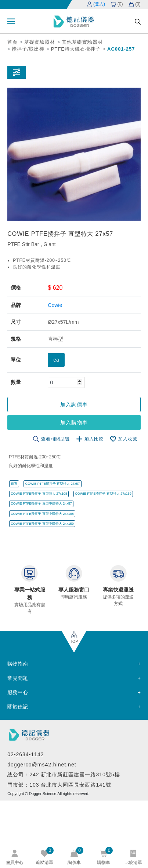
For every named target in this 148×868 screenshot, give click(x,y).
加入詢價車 (74, 404)
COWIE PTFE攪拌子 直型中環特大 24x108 (42, 514)
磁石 (14, 484)
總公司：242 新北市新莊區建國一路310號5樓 (64, 774)
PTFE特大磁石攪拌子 (76, 49)
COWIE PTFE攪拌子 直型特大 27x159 (103, 494)
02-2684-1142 (26, 754)
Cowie (55, 305)
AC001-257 (121, 49)
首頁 (12, 42)
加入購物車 (74, 422)
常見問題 (18, 678)
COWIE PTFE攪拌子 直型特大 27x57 (53, 484)
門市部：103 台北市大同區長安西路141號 (59, 785)
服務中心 (18, 692)
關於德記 (18, 707)
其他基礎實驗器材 (82, 42)
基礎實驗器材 (40, 42)
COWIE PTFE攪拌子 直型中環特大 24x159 (42, 524)
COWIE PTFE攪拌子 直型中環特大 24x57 (41, 503)
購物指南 (18, 664)
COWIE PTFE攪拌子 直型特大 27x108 (39, 494)
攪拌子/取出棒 (28, 49)
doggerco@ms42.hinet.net (42, 765)
